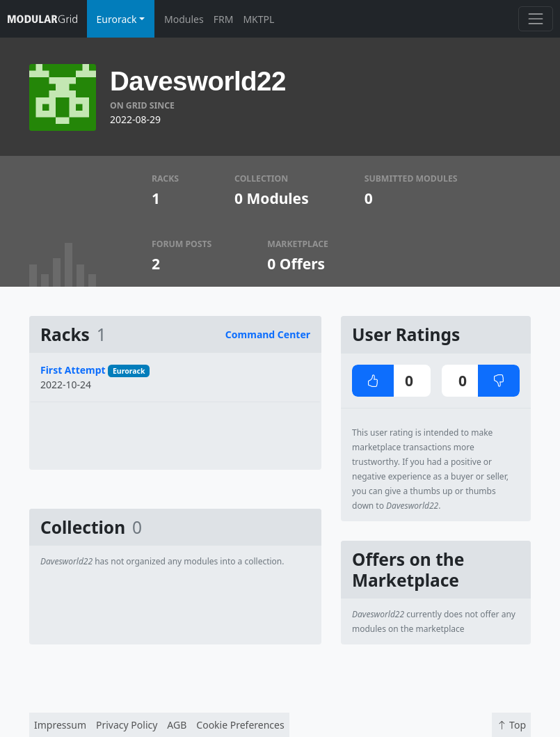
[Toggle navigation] (535, 18)
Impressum (60, 725)
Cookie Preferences (240, 725)
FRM (224, 19)
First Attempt (73, 370)
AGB (177, 725)
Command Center (268, 334)
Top (511, 725)
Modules (184, 19)
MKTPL (258, 19)
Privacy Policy (127, 725)
